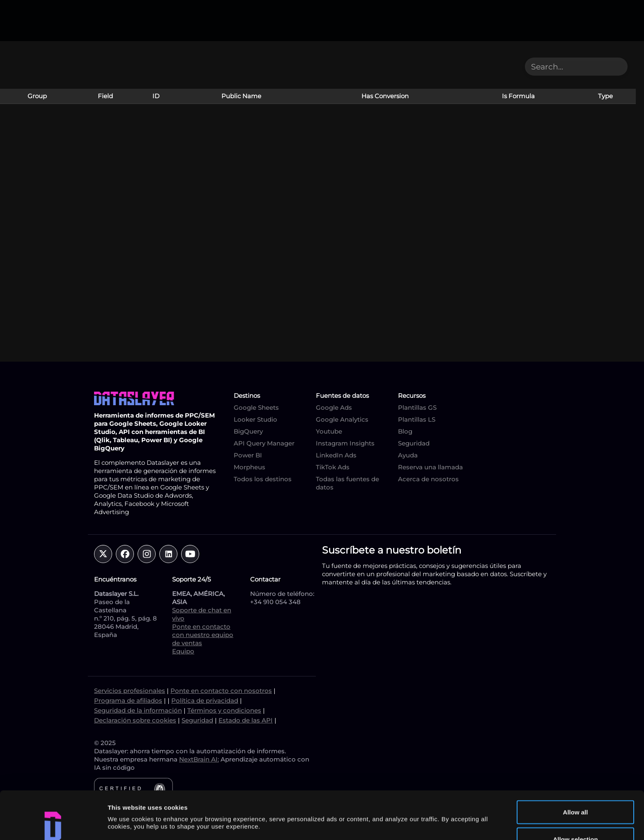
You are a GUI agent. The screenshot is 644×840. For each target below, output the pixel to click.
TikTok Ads (333, 467)
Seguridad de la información (138, 710)
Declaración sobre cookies (135, 720)
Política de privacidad (205, 700)
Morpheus (250, 467)
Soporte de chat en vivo (202, 614)
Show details (431, 804)
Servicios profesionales (130, 691)
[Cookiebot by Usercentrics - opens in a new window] (53, 824)
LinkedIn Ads (336, 455)
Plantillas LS (417, 419)
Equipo (183, 651)
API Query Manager (264, 443)
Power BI (248, 455)
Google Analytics (342, 419)
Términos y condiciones (224, 710)
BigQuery (248, 431)
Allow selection (575, 791)
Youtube (329, 431)
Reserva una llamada (430, 467)
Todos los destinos (263, 479)
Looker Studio (255, 419)
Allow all (576, 764)
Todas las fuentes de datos (347, 483)
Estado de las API (246, 720)
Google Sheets (256, 407)
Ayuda (408, 455)
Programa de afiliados (128, 700)
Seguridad (414, 443)
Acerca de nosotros (428, 479)
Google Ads (334, 407)
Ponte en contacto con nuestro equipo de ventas (203, 635)
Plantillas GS (417, 407)
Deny (576, 818)
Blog (405, 431)
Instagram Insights (345, 443)
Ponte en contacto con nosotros (221, 691)
